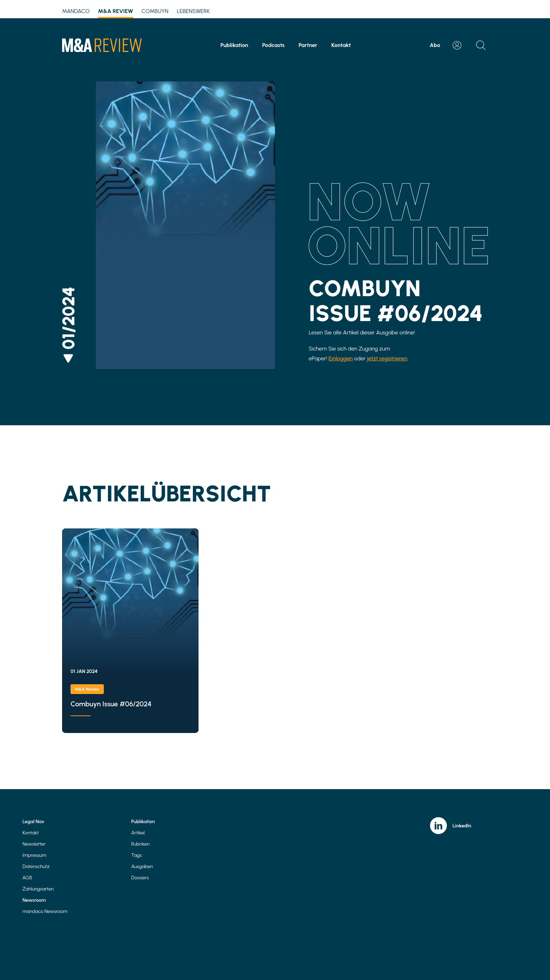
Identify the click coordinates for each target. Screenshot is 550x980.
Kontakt (341, 45)
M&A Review (115, 12)
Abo (435, 45)
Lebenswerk (193, 11)
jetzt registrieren (387, 358)
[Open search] (481, 45)
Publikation (234, 45)
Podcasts (273, 45)
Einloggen (341, 358)
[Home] (102, 45)
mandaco (76, 11)
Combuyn (155, 11)
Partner (308, 45)
